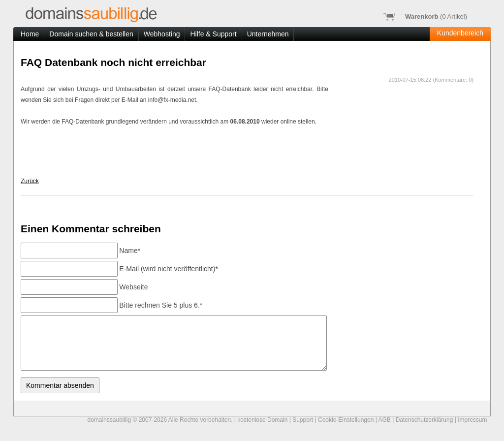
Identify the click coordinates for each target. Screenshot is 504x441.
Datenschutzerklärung (425, 420)
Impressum (472, 420)
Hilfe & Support (213, 34)
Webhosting (162, 34)
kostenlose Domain (262, 420)
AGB (385, 420)
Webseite (133, 287)
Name (130, 251)
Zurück (30, 181)
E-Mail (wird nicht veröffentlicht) (168, 269)
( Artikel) (425, 17)
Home (30, 34)
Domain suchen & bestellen (91, 34)
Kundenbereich (460, 33)
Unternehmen (268, 34)
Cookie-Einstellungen (346, 420)
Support (303, 420)
